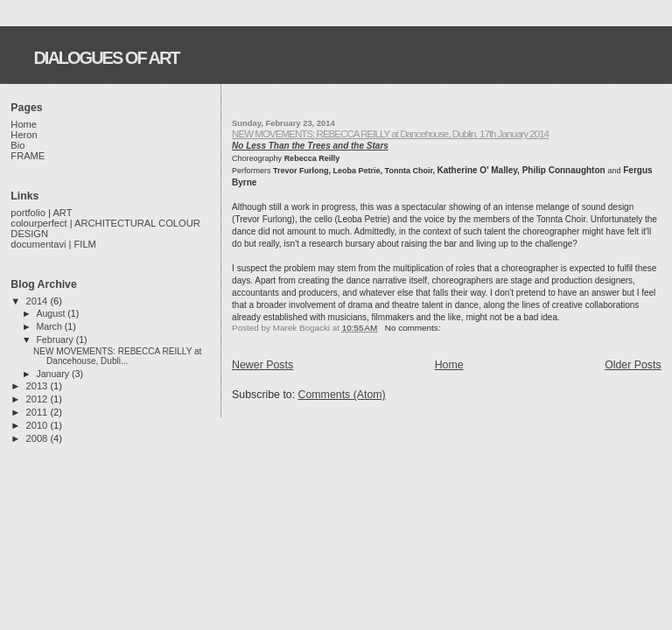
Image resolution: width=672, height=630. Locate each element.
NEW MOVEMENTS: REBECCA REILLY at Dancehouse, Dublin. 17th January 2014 (390, 133)
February (56, 339)
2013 (38, 386)
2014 (38, 301)
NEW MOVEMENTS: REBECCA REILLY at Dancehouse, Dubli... (117, 356)
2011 (38, 412)
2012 (38, 399)
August (52, 313)
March (50, 326)
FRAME (28, 156)
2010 (38, 425)
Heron (24, 135)
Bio (17, 145)
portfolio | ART (41, 213)
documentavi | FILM (53, 244)
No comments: (414, 328)
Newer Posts (262, 365)
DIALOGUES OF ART (106, 58)
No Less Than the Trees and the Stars (310, 146)
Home (449, 365)
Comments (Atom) (342, 395)
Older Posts (633, 365)
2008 (38, 438)
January (54, 374)
